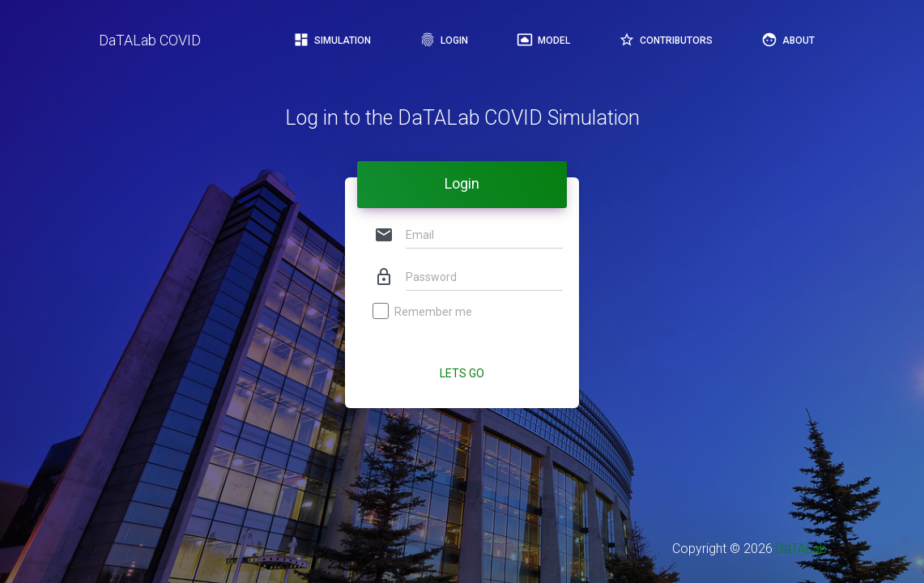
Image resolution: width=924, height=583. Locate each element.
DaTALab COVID (150, 40)
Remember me (423, 313)
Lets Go (462, 373)
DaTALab (801, 549)
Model (543, 40)
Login (444, 40)
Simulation (332, 40)
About (788, 40)
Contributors (666, 40)
